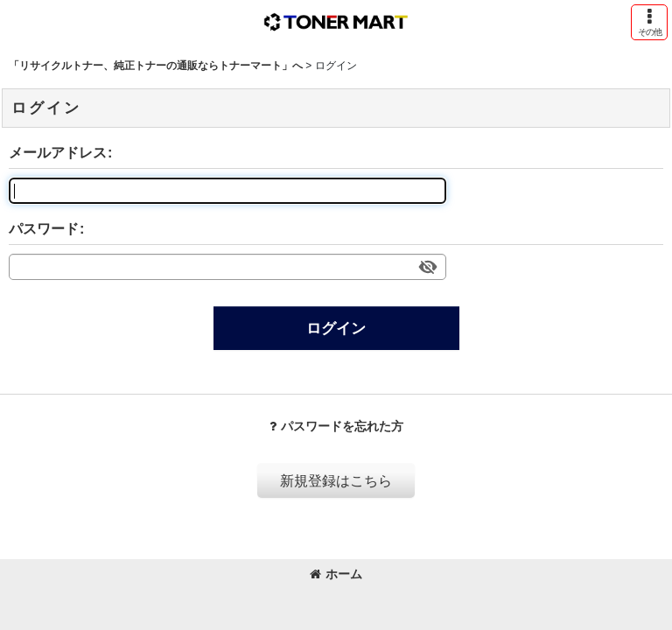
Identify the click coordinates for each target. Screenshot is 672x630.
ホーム (336, 574)
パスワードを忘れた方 (336, 426)
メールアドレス (58, 152)
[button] (649, 22)
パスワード (44, 228)
